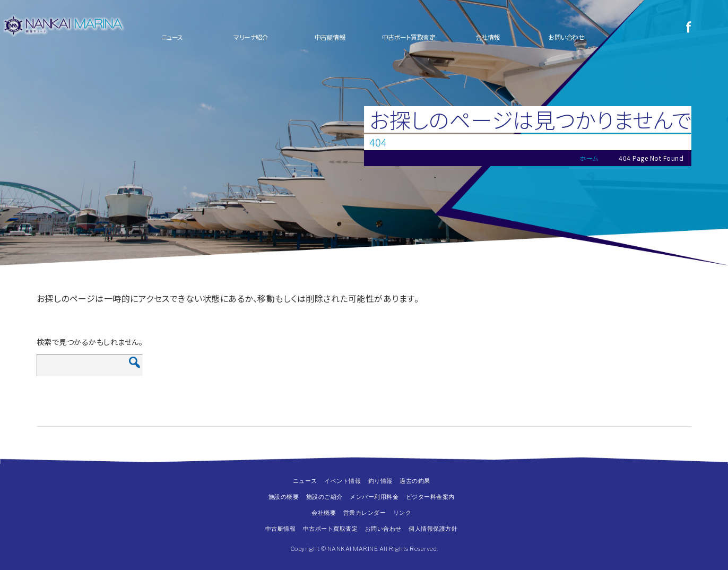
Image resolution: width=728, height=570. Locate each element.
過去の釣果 (415, 481)
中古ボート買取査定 (409, 37)
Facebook (688, 27)
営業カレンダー (365, 513)
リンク (402, 513)
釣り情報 (380, 481)
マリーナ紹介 (251, 37)
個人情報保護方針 (433, 529)
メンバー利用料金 (374, 497)
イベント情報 (343, 481)
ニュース (172, 37)
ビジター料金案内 (430, 497)
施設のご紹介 (324, 497)
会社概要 (324, 513)
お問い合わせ (566, 37)
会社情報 (488, 37)
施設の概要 (284, 497)
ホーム (589, 158)
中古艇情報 (330, 37)
